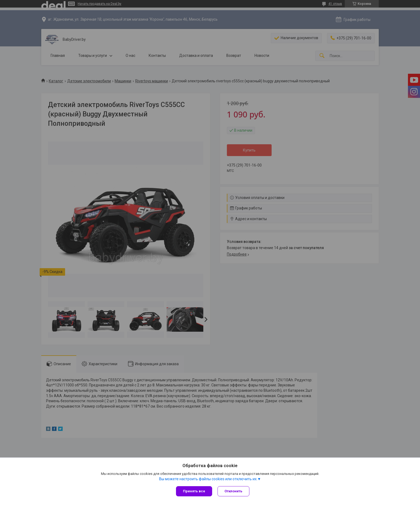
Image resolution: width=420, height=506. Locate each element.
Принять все (194, 491)
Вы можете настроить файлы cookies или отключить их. (208, 479)
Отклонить (233, 491)
